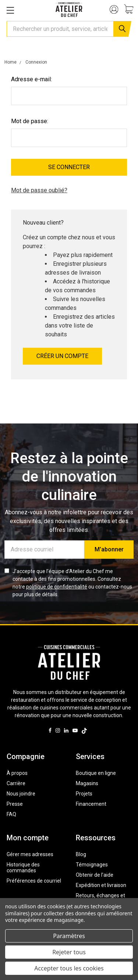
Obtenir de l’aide (95, 875)
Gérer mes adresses (30, 854)
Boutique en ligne (96, 773)
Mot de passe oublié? (39, 190)
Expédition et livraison (101, 885)
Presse (15, 804)
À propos (17, 773)
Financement (91, 804)
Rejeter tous (69, 952)
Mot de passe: (30, 121)
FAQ (11, 814)
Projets (84, 794)
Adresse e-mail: (31, 79)
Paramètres (69, 936)
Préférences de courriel (34, 881)
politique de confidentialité (57, 587)
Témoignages (92, 865)
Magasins (87, 783)
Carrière (16, 783)
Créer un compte (62, 356)
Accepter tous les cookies (69, 968)
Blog (81, 854)
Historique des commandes (23, 868)
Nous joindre (21, 794)
